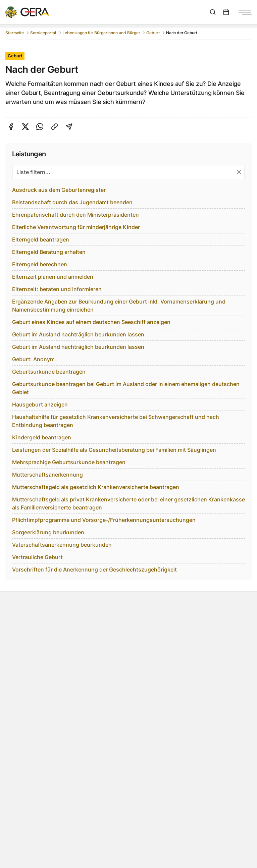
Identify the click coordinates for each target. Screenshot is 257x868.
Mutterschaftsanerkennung (47, 475)
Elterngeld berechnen (40, 264)
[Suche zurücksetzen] (239, 172)
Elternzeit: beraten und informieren (57, 289)
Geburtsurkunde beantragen (49, 372)
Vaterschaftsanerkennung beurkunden (62, 545)
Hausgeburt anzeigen (40, 404)
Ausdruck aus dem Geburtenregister (59, 190)
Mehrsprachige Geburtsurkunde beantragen (69, 462)
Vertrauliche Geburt (37, 557)
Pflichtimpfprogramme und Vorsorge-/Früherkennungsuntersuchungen (104, 520)
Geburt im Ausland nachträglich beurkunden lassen (78, 334)
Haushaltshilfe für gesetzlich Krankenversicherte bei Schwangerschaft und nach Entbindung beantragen (116, 421)
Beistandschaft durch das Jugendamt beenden (72, 202)
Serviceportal (43, 33)
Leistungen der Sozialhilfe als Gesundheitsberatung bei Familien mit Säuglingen (114, 450)
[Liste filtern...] (128, 172)
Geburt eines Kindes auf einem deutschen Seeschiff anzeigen (91, 322)
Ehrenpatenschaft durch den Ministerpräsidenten (75, 215)
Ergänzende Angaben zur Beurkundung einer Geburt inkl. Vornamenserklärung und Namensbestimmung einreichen (119, 306)
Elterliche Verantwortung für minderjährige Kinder (76, 227)
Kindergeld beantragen (42, 437)
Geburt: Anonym (33, 359)
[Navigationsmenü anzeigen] (245, 12)
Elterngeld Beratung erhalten (49, 252)
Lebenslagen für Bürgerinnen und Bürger (101, 33)
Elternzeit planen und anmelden (53, 277)
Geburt (153, 33)
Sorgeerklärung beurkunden (48, 532)
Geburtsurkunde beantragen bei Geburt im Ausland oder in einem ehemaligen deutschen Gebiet (126, 388)
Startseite (15, 33)
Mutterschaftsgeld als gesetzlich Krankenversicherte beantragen (96, 487)
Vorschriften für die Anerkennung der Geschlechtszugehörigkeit (94, 569)
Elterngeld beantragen (41, 239)
